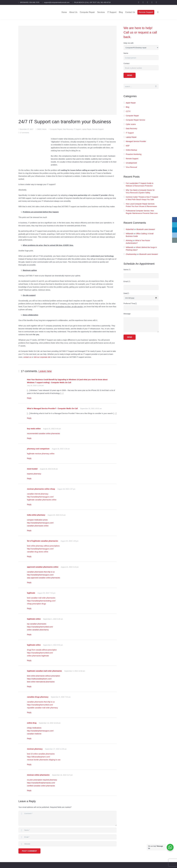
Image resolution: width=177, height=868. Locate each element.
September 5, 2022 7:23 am (61, 697)
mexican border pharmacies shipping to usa (44, 760)
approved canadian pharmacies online (43, 567)
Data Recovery (68, 129)
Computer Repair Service (135, 120)
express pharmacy (34, 474)
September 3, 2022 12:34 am (75, 671)
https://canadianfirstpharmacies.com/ (41, 783)
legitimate (31, 593)
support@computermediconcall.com (57, 2)
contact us (27, 357)
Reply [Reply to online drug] (29, 738)
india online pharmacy (36, 515)
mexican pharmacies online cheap (41, 489)
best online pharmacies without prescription (44, 676)
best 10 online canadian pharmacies (41, 754)
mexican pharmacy (35, 749)
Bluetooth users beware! (146, 229)
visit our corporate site (42, 357)
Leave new (45, 371)
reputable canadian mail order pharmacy (42, 708)
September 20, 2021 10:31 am (91, 409)
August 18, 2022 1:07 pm (66, 489)
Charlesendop (131, 254)
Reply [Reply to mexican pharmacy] (29, 764)
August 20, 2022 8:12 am (57, 515)
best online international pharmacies (41, 682)
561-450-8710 (106, 2)
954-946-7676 (34, 2)
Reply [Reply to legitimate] (29, 609)
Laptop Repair (87, 129)
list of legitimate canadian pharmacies (43, 541)
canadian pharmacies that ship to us (41, 572)
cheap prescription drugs (36, 604)
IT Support (77, 129)
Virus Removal (131, 167)
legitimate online (34, 619)
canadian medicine (34, 734)
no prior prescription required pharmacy (42, 780)
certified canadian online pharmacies (41, 786)
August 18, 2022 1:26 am (61, 449)
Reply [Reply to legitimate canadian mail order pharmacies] (29, 687)
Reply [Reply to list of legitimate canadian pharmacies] (29, 557)
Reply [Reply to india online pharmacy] (29, 531)
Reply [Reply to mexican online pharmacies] (29, 790)
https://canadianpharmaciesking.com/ (41, 601)
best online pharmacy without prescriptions (43, 546)
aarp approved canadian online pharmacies (44, 578)
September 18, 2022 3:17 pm (62, 775)
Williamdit (129, 234)
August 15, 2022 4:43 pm (52, 429)
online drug (32, 723)
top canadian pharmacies (37, 624)
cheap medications (34, 728)
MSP (128, 146)
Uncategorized (131, 163)
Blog (127, 107)
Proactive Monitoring (134, 154)
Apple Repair (131, 103)
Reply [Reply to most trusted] (29, 479)
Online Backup (131, 150)
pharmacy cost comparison (38, 449)
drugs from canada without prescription (42, 650)
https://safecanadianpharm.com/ (39, 679)
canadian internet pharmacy (38, 494)
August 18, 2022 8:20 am (49, 469)
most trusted (32, 469)
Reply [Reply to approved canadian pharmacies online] (29, 583)
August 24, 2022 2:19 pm (70, 567)
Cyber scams (131, 124)
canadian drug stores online (38, 552)
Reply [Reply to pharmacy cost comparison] (29, 458)
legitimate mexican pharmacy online (41, 454)
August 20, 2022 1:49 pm (70, 541)
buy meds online (34, 429)
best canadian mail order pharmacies (41, 598)
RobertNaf (130, 229)
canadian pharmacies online (38, 526)
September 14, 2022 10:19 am (50, 723)
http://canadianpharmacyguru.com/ (40, 497)
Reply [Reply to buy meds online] (29, 438)
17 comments (24, 133)
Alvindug (129, 240)
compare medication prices (37, 520)
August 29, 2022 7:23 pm (46, 593)
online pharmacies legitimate (38, 656)
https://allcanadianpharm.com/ (39, 757)
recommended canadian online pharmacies (44, 434)
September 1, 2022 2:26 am (53, 619)
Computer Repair (56, 129)
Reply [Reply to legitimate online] (29, 635)
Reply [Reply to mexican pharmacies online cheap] (29, 505)
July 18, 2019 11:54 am (35, 385)
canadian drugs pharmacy (38, 697)
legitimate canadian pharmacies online (42, 500)
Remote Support (98, 129)
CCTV (128, 111)
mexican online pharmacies (38, 775)
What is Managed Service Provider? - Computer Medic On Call (52, 408)
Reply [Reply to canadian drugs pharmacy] (29, 713)
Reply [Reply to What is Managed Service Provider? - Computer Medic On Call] (29, 418)
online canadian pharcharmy (38, 630)
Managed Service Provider (136, 141)
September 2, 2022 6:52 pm (53, 645)
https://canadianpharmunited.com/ (40, 627)
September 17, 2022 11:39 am (56, 749)
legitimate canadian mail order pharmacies (44, 671)
